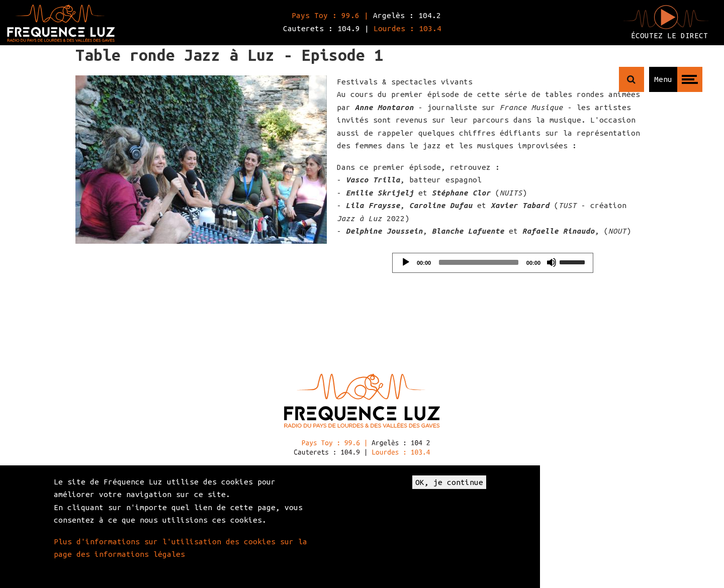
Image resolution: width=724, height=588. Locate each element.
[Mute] (552, 262)
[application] (493, 263)
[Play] (406, 262)
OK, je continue (449, 482)
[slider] (479, 262)
